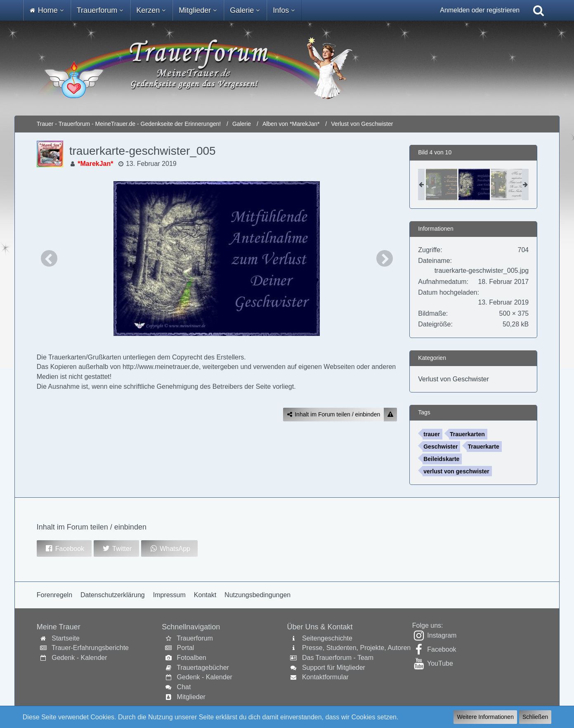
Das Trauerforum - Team (338, 658)
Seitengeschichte (327, 638)
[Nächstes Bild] (385, 258)
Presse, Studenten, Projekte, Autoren (356, 648)
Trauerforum (195, 638)
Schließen (535, 717)
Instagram (442, 635)
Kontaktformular (325, 677)
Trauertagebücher (203, 668)
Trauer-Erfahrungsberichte (90, 648)
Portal (186, 648)
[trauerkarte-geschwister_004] (507, 184)
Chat (184, 687)
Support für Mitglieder (334, 668)
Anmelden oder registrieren (480, 10)
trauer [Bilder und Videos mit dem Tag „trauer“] (432, 434)
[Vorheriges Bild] (49, 258)
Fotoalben (192, 658)
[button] (64, 548)
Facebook (442, 649)
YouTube (440, 663)
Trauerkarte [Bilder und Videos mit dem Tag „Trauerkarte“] (483, 447)
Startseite (66, 638)
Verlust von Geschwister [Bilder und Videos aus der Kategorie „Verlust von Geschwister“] (454, 379)
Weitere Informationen (485, 717)
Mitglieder (191, 697)
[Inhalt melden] (390, 415)
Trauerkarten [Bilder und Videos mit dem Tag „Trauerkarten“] (467, 434)
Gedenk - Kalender (79, 658)
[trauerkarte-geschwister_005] (474, 184)
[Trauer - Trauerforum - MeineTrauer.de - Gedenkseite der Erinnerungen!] (287, 68)
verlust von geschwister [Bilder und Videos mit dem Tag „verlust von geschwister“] (456, 471)
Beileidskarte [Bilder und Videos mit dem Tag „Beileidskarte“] (441, 459)
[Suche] (539, 10)
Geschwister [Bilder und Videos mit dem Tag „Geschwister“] (441, 447)
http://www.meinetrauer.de (161, 367)
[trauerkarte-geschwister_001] (442, 184)
